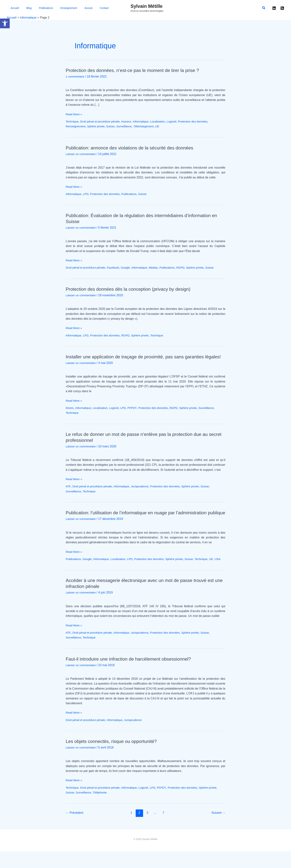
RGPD (186, 268)
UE (162, 126)
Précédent (75, 830)
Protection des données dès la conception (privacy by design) (131, 289)
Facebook (115, 268)
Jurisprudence (143, 492)
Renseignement (76, 126)
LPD (87, 194)
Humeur (129, 121)
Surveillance (127, 126)
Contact (77, 8)
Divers (70, 414)
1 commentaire (76, 76)
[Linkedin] (274, 8)
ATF (68, 492)
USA (69, 576)
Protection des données (199, 121)
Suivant (218, 830)
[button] (5, 23)
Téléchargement (147, 126)
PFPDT (135, 414)
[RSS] (282, 8)
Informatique (144, 121)
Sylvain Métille (146, 6)
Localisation (162, 121)
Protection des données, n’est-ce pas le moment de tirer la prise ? (136, 70)
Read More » (74, 114)
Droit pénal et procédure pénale (102, 121)
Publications (33, 8)
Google (128, 268)
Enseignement (51, 8)
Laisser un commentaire (82, 154)
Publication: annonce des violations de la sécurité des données (133, 148)
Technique (72, 121)
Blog (21, 8)
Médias (158, 268)
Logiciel (177, 121)
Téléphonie (101, 809)
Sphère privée (97, 126)
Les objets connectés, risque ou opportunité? (114, 758)
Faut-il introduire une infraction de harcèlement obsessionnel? (132, 676)
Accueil (11, 8)
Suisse (113, 126)
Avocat (66, 8)
